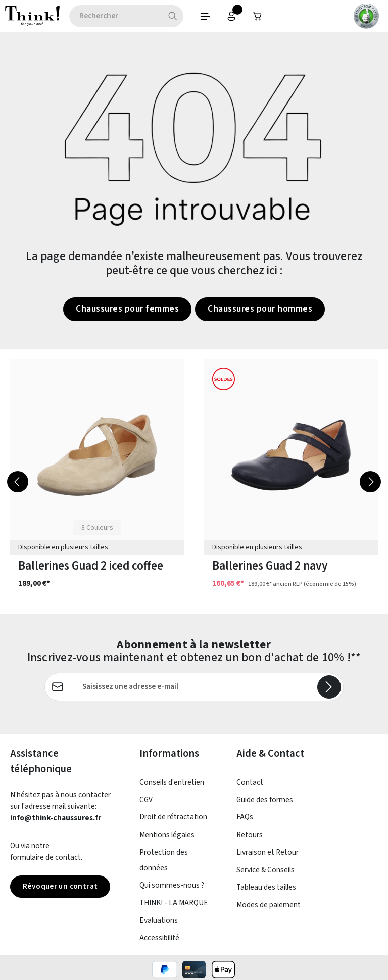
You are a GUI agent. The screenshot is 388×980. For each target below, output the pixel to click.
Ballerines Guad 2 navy (270, 566)
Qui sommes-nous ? (172, 885)
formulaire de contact (45, 857)
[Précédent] (18, 482)
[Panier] (258, 16)
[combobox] (116, 16)
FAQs (245, 817)
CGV (146, 800)
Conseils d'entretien (172, 782)
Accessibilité (159, 938)
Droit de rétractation (173, 817)
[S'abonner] (329, 687)
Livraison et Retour (268, 852)
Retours (250, 835)
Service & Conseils (265, 870)
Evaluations (159, 920)
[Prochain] (370, 482)
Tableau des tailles (266, 887)
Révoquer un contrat (60, 886)
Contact (250, 782)
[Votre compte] (231, 16)
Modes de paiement (269, 905)
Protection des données (164, 860)
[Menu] (205, 16)
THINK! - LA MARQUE (174, 903)
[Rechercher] (173, 16)
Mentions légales (167, 835)
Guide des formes (265, 800)
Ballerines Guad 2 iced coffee (91, 566)
